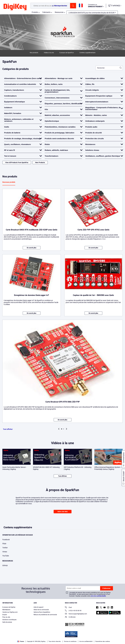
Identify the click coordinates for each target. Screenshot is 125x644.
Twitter (5, 548)
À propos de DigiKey (9, 607)
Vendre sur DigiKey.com (10, 612)
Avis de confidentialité (98, 596)
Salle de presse (7, 622)
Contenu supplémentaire (87, 53)
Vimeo (5, 552)
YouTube (6, 556)
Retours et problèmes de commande (45, 615)
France (21, 641)
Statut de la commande (41, 610)
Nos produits (34, 53)
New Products (40, 162)
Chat (68, 608)
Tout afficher (8, 429)
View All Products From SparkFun (17, 162)
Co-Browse (70, 617)
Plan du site (6, 617)
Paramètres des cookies (103, 641)
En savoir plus (32, 248)
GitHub (5, 565)
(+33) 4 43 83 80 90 (73, 611)
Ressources (59, 12)
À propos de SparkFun (67, 53)
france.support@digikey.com (76, 614)
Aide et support (38, 607)
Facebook (6, 540)
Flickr (4, 544)
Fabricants (46, 12)
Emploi (5, 615)
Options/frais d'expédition (42, 612)
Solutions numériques (9, 620)
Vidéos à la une (49, 53)
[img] (15, 7)
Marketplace (6, 610)
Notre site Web (63, 512)
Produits (35, 12)
